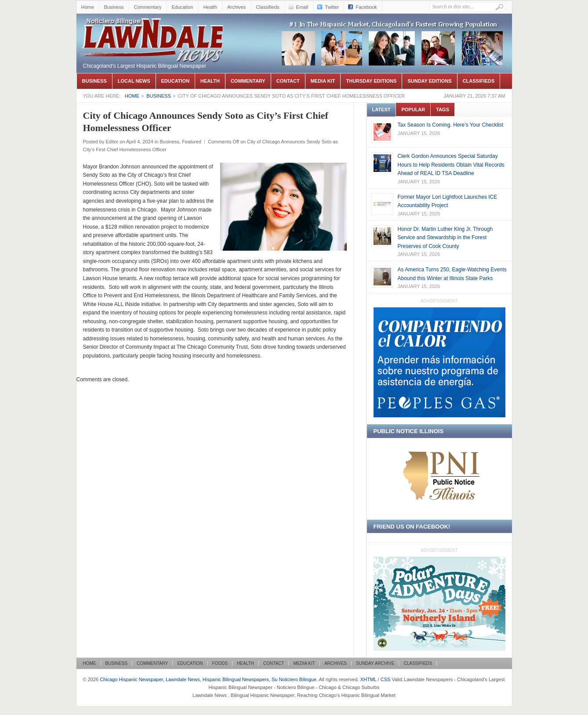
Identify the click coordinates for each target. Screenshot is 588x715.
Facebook (366, 7)
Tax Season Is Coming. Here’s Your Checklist (451, 125)
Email (302, 7)
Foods (220, 663)
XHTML (368, 679)
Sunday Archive (375, 663)
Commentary (147, 7)
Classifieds (267, 7)
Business (114, 7)
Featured (192, 142)
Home (88, 7)
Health (210, 7)
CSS (386, 679)
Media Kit (323, 81)
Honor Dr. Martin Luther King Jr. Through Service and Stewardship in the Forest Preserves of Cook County (445, 238)
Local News (134, 81)
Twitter (332, 7)
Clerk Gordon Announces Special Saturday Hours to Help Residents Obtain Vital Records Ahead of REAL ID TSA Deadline (451, 165)
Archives (236, 7)
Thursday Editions (371, 81)
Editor (112, 142)
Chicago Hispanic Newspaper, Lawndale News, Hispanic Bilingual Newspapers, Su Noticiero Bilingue (153, 27)
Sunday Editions (429, 81)
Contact (288, 81)
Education (182, 7)
